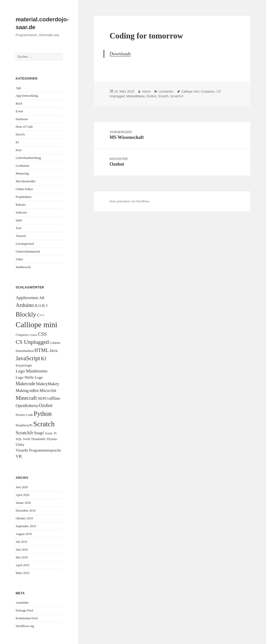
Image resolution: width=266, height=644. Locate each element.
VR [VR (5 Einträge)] (19, 456)
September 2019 (26, 526)
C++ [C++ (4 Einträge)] (41, 315)
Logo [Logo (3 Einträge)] (39, 377)
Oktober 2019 (24, 518)
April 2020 (22, 495)
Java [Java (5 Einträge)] (53, 350)
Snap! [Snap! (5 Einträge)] (39, 433)
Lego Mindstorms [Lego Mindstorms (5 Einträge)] (31, 371)
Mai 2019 (22, 557)
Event (19, 111)
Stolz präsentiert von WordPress (130, 201)
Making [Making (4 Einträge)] (22, 391)
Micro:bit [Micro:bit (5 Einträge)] (48, 391)
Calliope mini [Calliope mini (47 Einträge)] (36, 325)
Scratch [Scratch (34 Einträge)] (44, 424)
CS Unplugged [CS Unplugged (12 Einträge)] (32, 342)
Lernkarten (22, 166)
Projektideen (24, 197)
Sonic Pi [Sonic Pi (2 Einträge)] (51, 433)
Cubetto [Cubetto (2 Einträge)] (55, 343)
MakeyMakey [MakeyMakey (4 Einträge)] (48, 384)
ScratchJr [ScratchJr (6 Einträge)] (24, 433)
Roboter (21, 205)
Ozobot (151, 96)
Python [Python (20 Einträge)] (43, 414)
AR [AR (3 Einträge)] (42, 298)
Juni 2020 (22, 487)
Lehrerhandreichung (28, 158)
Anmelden (22, 603)
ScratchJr (177, 96)
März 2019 (22, 573)
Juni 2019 (22, 550)
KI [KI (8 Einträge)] (44, 359)
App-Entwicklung (27, 96)
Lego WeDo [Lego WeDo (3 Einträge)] (25, 377)
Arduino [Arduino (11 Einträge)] (25, 305)
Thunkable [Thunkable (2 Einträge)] (38, 439)
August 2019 (24, 534)
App (18, 88)
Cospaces (208, 92)
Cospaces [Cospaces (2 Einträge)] (22, 335)
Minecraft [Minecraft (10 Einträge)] (26, 398)
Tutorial (21, 236)
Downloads (120, 54)
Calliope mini (190, 92)
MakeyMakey (135, 96)
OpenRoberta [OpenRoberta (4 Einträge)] (27, 406)
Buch (19, 104)
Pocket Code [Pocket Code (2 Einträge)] (24, 415)
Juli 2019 (21, 542)
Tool (18, 228)
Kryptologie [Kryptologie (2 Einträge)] (24, 365)
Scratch (163, 96)
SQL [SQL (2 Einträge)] (19, 439)
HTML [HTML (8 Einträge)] (41, 350)
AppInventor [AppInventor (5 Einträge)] (27, 298)
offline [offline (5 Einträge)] (54, 398)
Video (19, 259)
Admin (146, 92)
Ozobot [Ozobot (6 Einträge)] (46, 405)
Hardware (22, 119)
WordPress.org (25, 626)
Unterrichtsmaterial (28, 252)
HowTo (20, 134)
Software (21, 212)
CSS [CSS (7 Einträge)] (42, 334)
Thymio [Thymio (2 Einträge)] (52, 439)
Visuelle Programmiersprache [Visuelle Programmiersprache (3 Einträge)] (38, 450)
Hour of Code (24, 127)
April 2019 (22, 565)
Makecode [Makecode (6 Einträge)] (25, 384)
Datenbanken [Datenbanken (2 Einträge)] (25, 351)
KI (17, 142)
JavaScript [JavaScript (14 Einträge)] (28, 358)
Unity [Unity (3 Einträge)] (20, 445)
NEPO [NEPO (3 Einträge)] (43, 398)
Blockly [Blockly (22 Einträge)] (26, 314)
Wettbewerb (23, 267)
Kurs (19, 150)
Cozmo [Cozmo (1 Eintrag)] (33, 335)
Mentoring (22, 173)
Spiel (19, 220)
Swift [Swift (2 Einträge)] (26, 439)
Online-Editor (24, 189)
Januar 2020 (23, 503)
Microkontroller (26, 181)
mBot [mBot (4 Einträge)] (34, 391)
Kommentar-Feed (26, 618)
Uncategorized (25, 244)
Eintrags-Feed (24, 610)
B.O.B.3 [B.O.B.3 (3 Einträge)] (41, 306)
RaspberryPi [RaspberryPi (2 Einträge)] (24, 425)
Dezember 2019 (25, 511)
